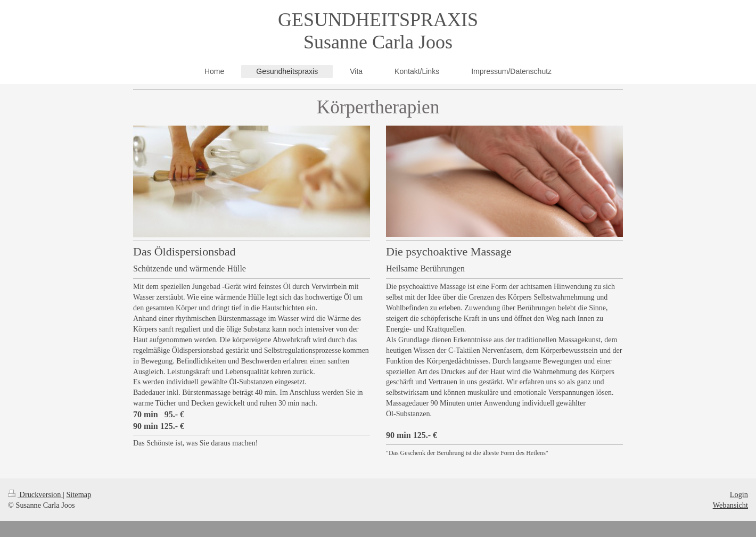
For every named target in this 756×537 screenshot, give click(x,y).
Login (739, 494)
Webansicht (730, 505)
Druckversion (35, 494)
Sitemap (79, 494)
